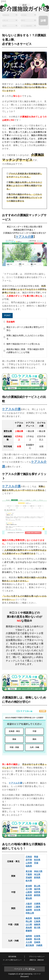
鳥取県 (29, 918)
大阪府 (29, 904)
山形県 (29, 863)
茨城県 (29, 878)
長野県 (37, 892)
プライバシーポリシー (37, 957)
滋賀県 (29, 910)
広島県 (37, 921)
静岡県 (37, 895)
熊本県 (37, 939)
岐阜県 (29, 895)
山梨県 (29, 892)
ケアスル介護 (25, 237)
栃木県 (29, 881)
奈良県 (37, 910)
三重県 (37, 907)
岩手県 (29, 860)
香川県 (37, 928)
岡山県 (29, 921)
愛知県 (29, 898)
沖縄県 (39, 945)
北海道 (29, 857)
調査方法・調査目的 (37, 960)
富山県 (37, 886)
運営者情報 (12, 957)
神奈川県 (38, 871)
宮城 (36, 863)
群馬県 (37, 878)
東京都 (29, 871)
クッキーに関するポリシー (12, 960)
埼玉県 (37, 874)
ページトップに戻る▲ (25, 969)
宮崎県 (37, 942)
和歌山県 (30, 913)
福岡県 (29, 936)
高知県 (29, 928)
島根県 (37, 918)
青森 (36, 857)
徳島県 (37, 925)
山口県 (29, 925)
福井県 (37, 889)
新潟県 (29, 886)
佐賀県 (37, 936)
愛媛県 (29, 931)
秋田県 (37, 860)
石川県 (29, 889)
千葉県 (29, 874)
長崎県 (29, 939)
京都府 (29, 907)
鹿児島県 (30, 945)
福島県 (29, 866)
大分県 (29, 942)
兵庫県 (37, 904)
